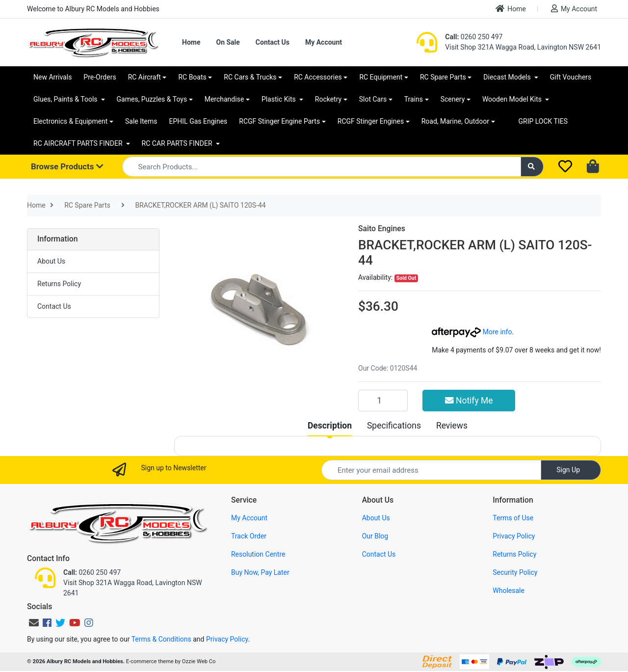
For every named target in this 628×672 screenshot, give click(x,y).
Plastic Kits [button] (279, 99)
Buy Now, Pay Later (260, 572)
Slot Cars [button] (373, 99)
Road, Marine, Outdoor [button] (455, 121)
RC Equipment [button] (381, 77)
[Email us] (34, 623)
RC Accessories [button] (318, 77)
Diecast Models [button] (508, 77)
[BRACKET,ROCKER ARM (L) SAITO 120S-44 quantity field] (383, 401)
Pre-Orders (100, 77)
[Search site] (532, 167)
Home (511, 9)
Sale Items (141, 121)
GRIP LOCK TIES (543, 121)
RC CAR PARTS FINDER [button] (178, 143)
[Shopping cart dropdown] (594, 167)
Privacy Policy (514, 536)
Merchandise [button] (224, 99)
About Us (51, 261)
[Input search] (322, 167)
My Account (574, 9)
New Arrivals (52, 77)
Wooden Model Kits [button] (513, 99)
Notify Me (469, 401)
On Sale (228, 42)
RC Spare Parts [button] (443, 77)
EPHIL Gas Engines (198, 121)
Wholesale (509, 591)
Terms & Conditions (161, 639)
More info (472, 332)
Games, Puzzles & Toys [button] (152, 99)
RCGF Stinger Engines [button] (371, 121)
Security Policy (515, 572)
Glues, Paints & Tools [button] (66, 99)
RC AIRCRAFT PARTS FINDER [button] (79, 143)
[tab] (330, 426)
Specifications (394, 426)
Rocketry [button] (328, 99)
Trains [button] (414, 99)
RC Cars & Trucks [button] (250, 77)
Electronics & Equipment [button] (70, 121)
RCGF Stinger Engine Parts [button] (279, 121)
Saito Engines (382, 228)
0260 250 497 (474, 37)
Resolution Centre (258, 554)
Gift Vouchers (571, 77)
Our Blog (375, 536)
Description (330, 426)
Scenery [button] (453, 99)
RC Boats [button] (192, 77)
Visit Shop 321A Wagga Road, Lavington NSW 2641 (523, 47)
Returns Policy (59, 284)
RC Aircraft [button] (144, 77)
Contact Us (273, 42)
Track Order (249, 536)
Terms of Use (513, 518)
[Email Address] (431, 470)
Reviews (452, 426)
